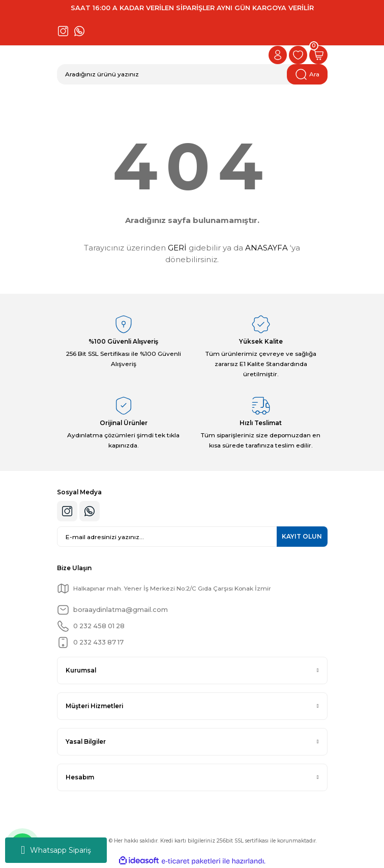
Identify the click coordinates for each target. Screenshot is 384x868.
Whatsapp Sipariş (56, 850)
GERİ (177, 248)
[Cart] (318, 55)
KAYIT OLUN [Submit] (302, 536)
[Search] (192, 74)
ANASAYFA (267, 248)
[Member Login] (278, 55)
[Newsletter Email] (192, 537)
